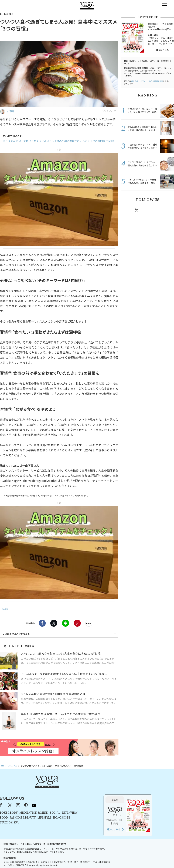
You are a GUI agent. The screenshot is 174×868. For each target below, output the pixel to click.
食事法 (6, 609)
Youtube (168, 210)
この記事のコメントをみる (16, 634)
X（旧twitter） (54, 623)
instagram (147, 210)
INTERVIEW (113, 794)
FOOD (47, 799)
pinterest (158, 210)
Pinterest (77, 623)
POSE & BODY (52, 794)
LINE (66, 623)
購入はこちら (162, 50)
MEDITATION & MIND (77, 794)
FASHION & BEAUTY (66, 799)
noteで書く (89, 623)
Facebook (42, 623)
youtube (78, 787)
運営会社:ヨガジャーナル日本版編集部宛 (147, 81)
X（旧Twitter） (54, 787)
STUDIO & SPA (53, 804)
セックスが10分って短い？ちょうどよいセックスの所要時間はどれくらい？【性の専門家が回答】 (57, 141)
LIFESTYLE (88, 799)
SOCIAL (98, 794)
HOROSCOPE (105, 799)
